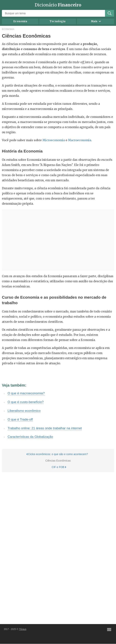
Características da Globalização (30, 437)
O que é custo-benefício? (26, 402)
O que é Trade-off (20, 419)
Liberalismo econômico (24, 411)
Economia (20, 21)
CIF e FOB (59, 467)
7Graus (23, 629)
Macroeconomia (80, 140)
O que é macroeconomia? (26, 393)
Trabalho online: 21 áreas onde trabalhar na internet (45, 428)
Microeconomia (54, 140)
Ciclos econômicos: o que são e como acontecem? (57, 454)
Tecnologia (58, 21)
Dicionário (58, 5)
